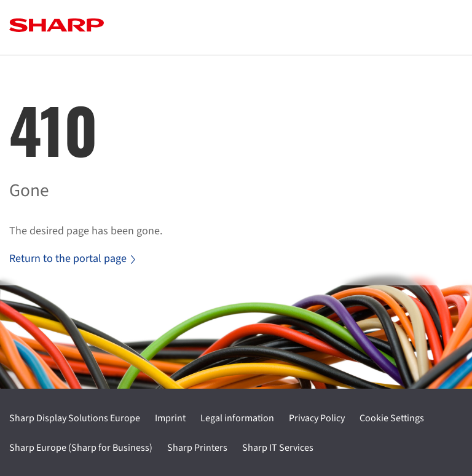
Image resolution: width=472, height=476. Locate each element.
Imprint (170, 418)
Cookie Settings (392, 418)
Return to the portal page (72, 259)
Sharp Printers (197, 448)
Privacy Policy (317, 418)
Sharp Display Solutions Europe (75, 418)
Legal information (237, 418)
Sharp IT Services (278, 448)
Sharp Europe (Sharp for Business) (81, 448)
